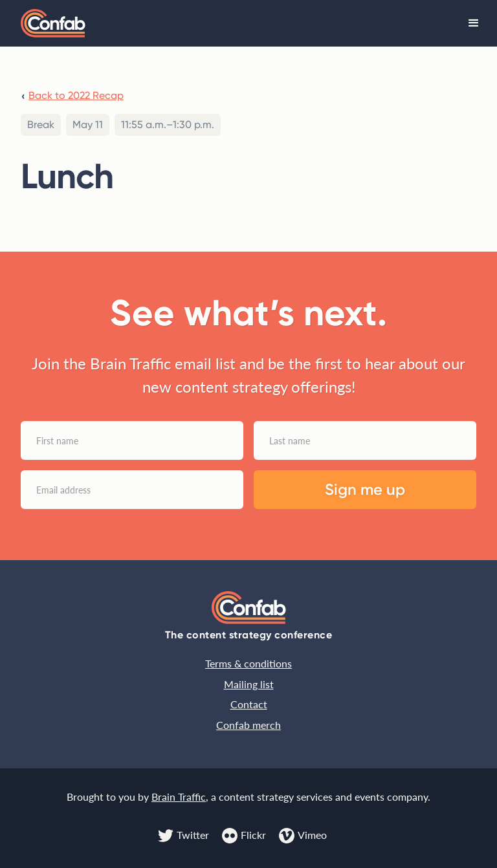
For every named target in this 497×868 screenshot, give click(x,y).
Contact (249, 704)
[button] (474, 23)
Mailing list (249, 684)
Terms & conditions (248, 663)
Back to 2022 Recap (76, 95)
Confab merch (248, 725)
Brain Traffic (179, 797)
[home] (53, 24)
